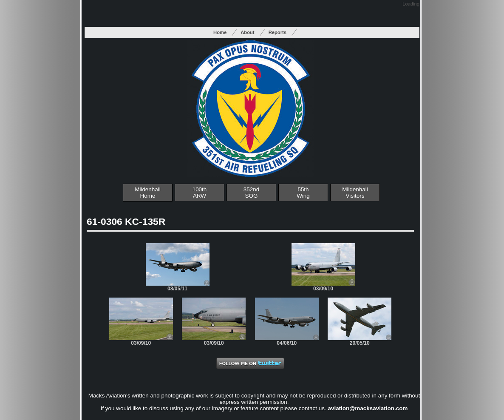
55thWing (303, 193)
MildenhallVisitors (355, 193)
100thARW (200, 193)
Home (220, 32)
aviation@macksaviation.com (368, 408)
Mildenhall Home (148, 193)
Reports (277, 32)
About (247, 32)
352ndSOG (251, 193)
